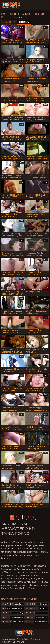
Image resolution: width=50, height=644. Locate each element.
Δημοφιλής (24, 22)
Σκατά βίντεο (9, 22)
